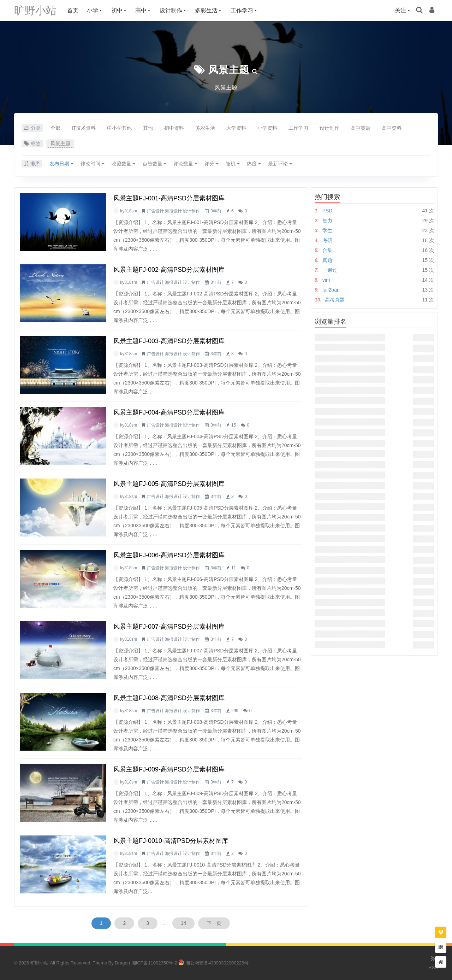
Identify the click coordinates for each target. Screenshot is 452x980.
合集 (327, 250)
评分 (212, 164)
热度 (254, 164)
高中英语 (361, 128)
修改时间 (93, 164)
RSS (433, 962)
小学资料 (267, 128)
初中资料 (174, 128)
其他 (148, 128)
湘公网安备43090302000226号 (213, 963)
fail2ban (331, 290)
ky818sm (129, 211)
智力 (327, 221)
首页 (73, 10)
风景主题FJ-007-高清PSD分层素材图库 (169, 627)
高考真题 (335, 300)
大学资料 (236, 128)
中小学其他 (119, 128)
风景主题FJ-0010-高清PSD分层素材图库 (171, 841)
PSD (328, 211)
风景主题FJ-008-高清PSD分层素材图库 (169, 698)
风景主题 (229, 70)
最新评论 (280, 164)
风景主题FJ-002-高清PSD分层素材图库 (169, 270)
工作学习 (242, 10)
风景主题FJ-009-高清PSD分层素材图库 (169, 769)
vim (326, 280)
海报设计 (173, 211)
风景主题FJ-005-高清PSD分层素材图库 (169, 484)
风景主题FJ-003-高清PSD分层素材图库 (169, 341)
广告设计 (155, 211)
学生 (327, 230)
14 (184, 923)
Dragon (122, 963)
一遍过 (330, 270)
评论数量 (185, 164)
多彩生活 (206, 10)
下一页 (214, 923)
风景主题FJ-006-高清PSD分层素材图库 (169, 555)
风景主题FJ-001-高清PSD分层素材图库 (169, 198)
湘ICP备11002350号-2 (154, 963)
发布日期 (61, 164)
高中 (141, 10)
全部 (55, 128)
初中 (117, 10)
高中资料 (392, 128)
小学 (93, 10)
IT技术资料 (84, 128)
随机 (233, 164)
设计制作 (171, 10)
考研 (327, 240)
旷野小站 (35, 10)
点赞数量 (155, 164)
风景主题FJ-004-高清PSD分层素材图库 (169, 412)
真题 (327, 260)
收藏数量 (124, 164)
